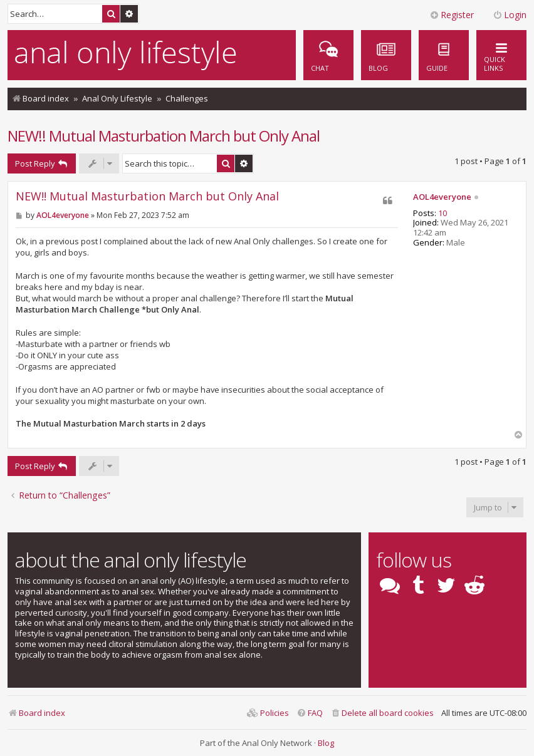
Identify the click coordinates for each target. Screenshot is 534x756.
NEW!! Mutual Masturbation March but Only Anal (164, 136)
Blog (326, 743)
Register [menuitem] (452, 15)
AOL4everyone (442, 197)
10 (442, 214)
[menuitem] (444, 55)
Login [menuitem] (510, 15)
